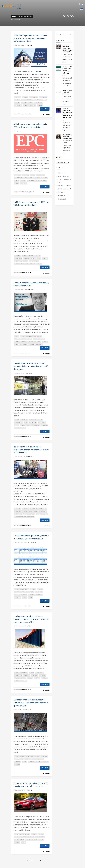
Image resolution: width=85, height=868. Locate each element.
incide (17, 592)
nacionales (43, 423)
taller (39, 514)
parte (17, 425)
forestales (32, 759)
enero (34, 258)
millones (25, 592)
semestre (45, 678)
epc (26, 178)
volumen (24, 681)
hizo (22, 840)
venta (24, 428)
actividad (18, 97)
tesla (24, 842)
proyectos (18, 344)
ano (25, 256)
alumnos (18, 175)
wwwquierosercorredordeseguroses (33, 344)
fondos (41, 589)
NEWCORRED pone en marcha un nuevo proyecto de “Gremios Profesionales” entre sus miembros (31, 38)
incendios (41, 759)
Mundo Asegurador (26, 114)
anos (23, 756)
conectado (41, 837)
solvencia (45, 425)
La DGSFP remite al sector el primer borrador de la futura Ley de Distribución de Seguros (31, 366)
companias (34, 509)
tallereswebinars (42, 181)
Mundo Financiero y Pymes (28, 192)
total (17, 183)
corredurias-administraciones (33, 100)
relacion (25, 514)
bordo (35, 834)
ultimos (18, 764)
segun (17, 595)
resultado (39, 592)
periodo (38, 342)
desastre (45, 756)
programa (25, 261)
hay (36, 511)
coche (17, 837)
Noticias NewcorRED (65, 189)
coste (38, 756)
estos (32, 178)
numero (31, 342)
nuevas (24, 342)
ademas (26, 97)
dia (26, 511)
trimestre (24, 183)
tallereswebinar (20, 264)
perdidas (32, 762)
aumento (30, 336)
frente (43, 339)
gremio (18, 103)
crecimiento (24, 673)
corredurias (19, 100)
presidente (43, 511)
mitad (25, 762)
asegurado (27, 834)
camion (42, 834)
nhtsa (29, 840)
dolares (18, 759)
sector (30, 425)
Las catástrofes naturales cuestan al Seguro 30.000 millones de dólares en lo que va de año (31, 703)
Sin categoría (62, 199)
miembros (40, 103)
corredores (44, 97)
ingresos (27, 675)
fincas (45, 100)
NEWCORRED (29, 45)
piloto (35, 840)
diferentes (25, 420)
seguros (33, 105)
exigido (34, 589)
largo (45, 258)
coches (24, 837)
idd (41, 420)
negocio (43, 675)
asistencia (26, 175)
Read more (45, 109)
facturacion (40, 673)
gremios (25, 103)
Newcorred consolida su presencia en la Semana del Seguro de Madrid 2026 (67, 48)
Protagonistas (62, 192)
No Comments (46, 115)
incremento (19, 675)
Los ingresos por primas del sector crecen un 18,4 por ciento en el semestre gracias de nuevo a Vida (31, 619)
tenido (40, 264)
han (46, 178)
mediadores (33, 423)
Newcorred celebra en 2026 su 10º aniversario (67, 92)
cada (33, 175)
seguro (38, 678)
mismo (17, 342)
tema (46, 514)
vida (31, 597)
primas (17, 678)
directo (27, 258)
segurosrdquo (34, 261)
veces (25, 597)
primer (26, 105)
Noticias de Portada (64, 186)
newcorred (19, 105)
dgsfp (36, 339)
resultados (31, 181)
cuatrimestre (28, 339)
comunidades (34, 97)
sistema (18, 842)
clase (39, 256)
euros (32, 673)
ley (26, 423)
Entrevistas (61, 173)
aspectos (26, 509)
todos (17, 428)
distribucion (34, 420)
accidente (18, 834)
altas (17, 336)
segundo (24, 595)
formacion (39, 178)
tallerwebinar (31, 264)
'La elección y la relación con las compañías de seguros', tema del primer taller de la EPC (31, 450)
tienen (40, 105)
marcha (32, 103)
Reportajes (61, 196)
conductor (32, 837)
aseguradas (30, 756)
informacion (19, 423)
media (17, 181)
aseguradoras (25, 589)
